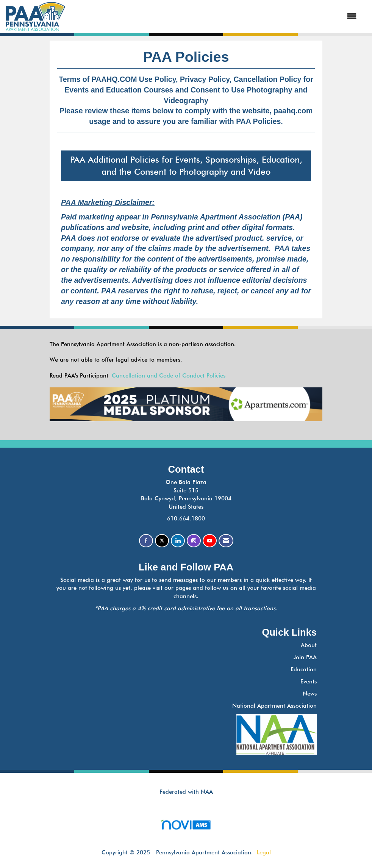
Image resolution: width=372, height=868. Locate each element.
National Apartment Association (274, 706)
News (310, 694)
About (309, 645)
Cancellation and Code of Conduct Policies (169, 376)
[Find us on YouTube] (210, 541)
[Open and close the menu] (215, 16)
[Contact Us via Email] (226, 541)
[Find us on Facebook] (146, 541)
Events (309, 682)
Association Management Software (186, 827)
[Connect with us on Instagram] (194, 541)
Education (304, 669)
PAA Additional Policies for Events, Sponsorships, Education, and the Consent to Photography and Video (186, 166)
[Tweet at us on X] (162, 541)
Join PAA (305, 657)
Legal (264, 852)
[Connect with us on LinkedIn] (178, 541)
